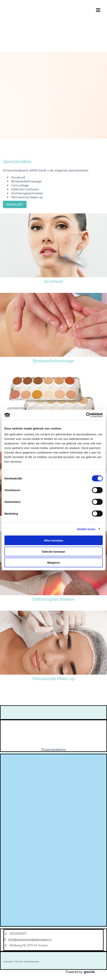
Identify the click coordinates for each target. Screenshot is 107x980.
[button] (15, 204)
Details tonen (86, 529)
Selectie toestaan (53, 551)
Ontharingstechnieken (53, 599)
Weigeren (53, 563)
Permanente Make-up (54, 679)
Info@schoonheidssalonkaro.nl (30, 939)
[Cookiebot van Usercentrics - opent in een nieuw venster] (86, 415)
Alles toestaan (54, 540)
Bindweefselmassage (54, 361)
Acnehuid (53, 281)
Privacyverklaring (53, 749)
